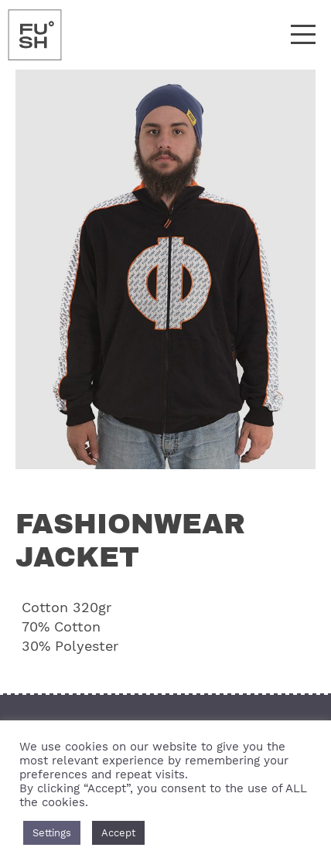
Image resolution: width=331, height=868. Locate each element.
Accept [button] (118, 833)
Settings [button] (52, 833)
